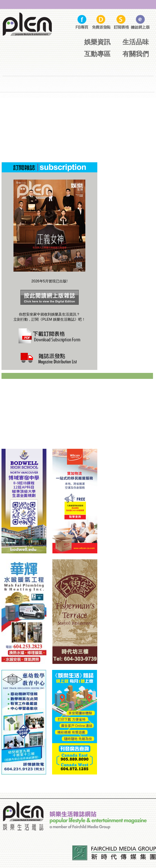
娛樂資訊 (97, 42)
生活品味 (136, 42)
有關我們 (136, 54)
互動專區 (97, 54)
